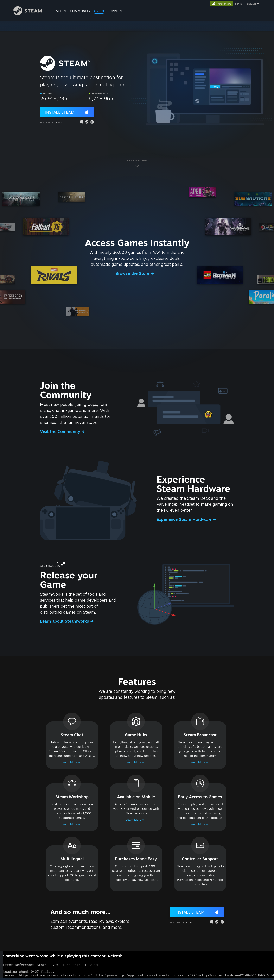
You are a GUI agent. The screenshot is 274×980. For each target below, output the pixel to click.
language (251, 4)
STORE (61, 11)
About (99, 11)
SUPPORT (115, 11)
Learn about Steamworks (65, 621)
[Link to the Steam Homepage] (31, 14)
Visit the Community (61, 431)
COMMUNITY (80, 11)
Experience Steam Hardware (185, 519)
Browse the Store (133, 273)
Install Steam (60, 112)
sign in (238, 4)
